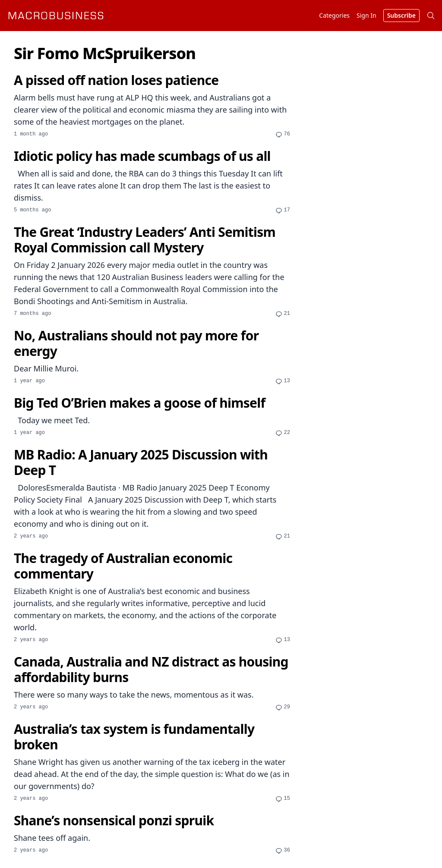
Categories (334, 15)
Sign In (366, 15)
